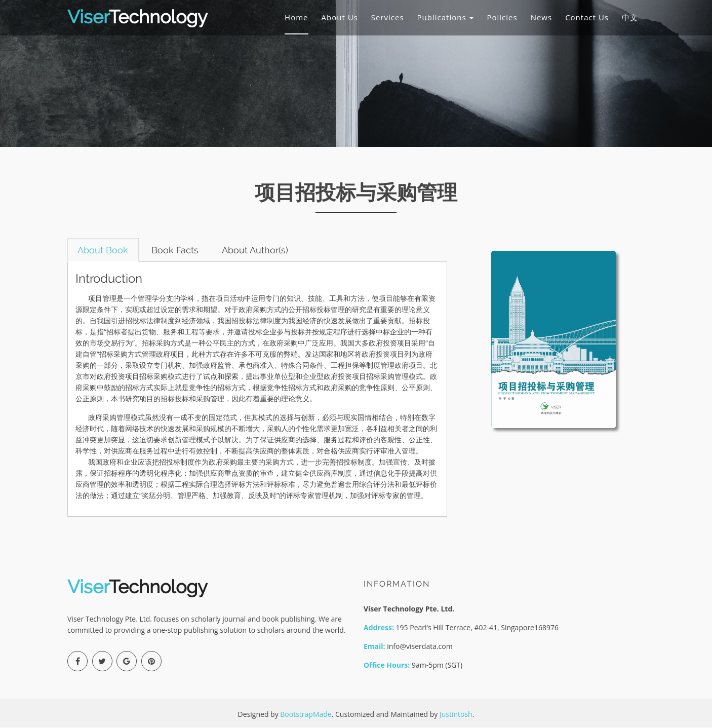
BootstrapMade (306, 715)
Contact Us (587, 17)
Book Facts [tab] (176, 250)
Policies (502, 17)
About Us (340, 17)
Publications (446, 17)
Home (296, 17)
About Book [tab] (103, 250)
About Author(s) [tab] (256, 250)
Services (388, 17)
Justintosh (456, 715)
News (542, 17)
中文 (630, 17)
